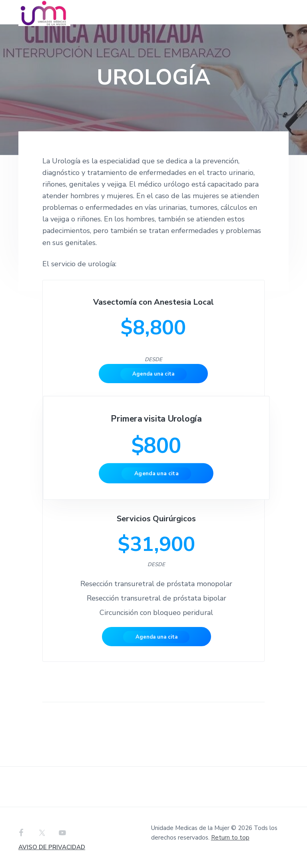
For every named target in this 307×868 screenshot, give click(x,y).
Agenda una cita (153, 374)
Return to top (230, 838)
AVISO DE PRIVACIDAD (52, 847)
